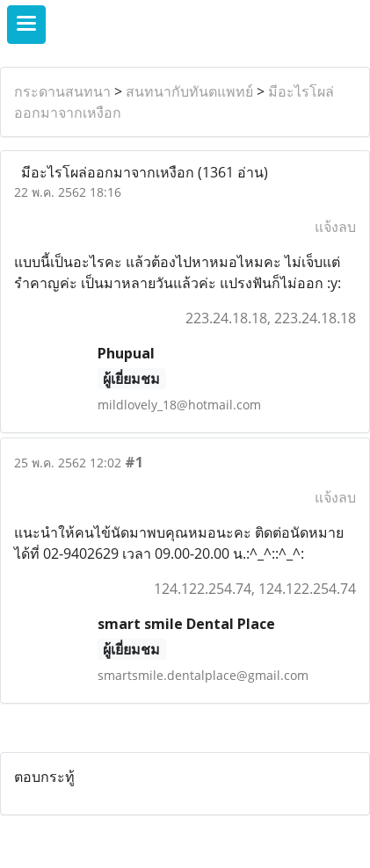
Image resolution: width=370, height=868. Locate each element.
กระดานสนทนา (62, 91)
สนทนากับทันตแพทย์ (189, 91)
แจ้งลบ (335, 227)
